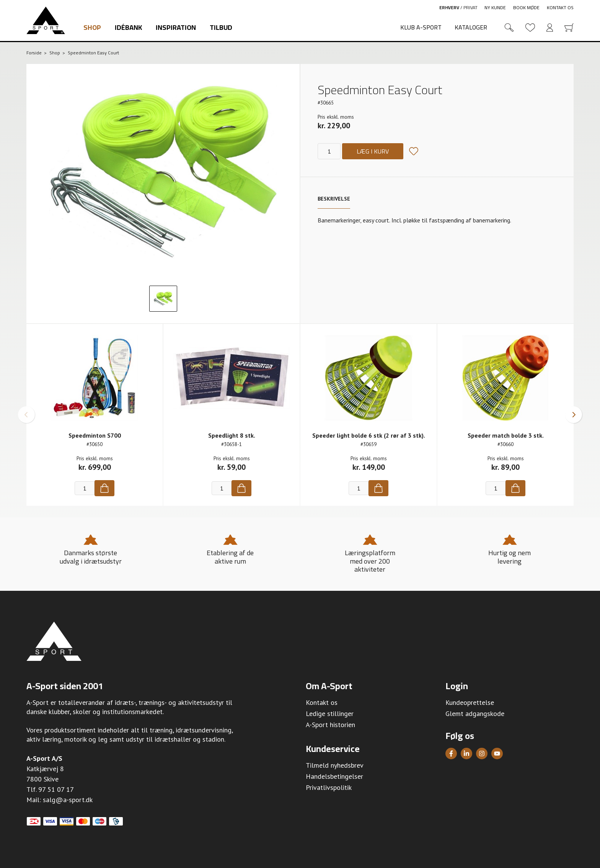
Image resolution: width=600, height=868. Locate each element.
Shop (92, 27)
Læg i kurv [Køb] (373, 151)
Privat (470, 7)
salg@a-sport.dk (68, 800)
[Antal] (329, 151)
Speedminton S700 (95, 435)
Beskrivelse (334, 199)
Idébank (128, 27)
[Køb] (104, 488)
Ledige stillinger (330, 714)
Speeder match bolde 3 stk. (506, 435)
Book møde (526, 7)
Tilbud (221, 27)
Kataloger (471, 27)
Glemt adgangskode (475, 714)
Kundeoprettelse (470, 702)
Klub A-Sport (421, 27)
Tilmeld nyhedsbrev (335, 765)
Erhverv (449, 7)
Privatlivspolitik (329, 787)
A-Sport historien (330, 725)
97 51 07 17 (56, 789)
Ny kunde (495, 7)
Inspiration (176, 27)
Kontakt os (560, 7)
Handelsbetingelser (334, 776)
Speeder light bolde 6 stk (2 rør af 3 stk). (369, 435)
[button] (26, 415)
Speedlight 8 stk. (232, 435)
